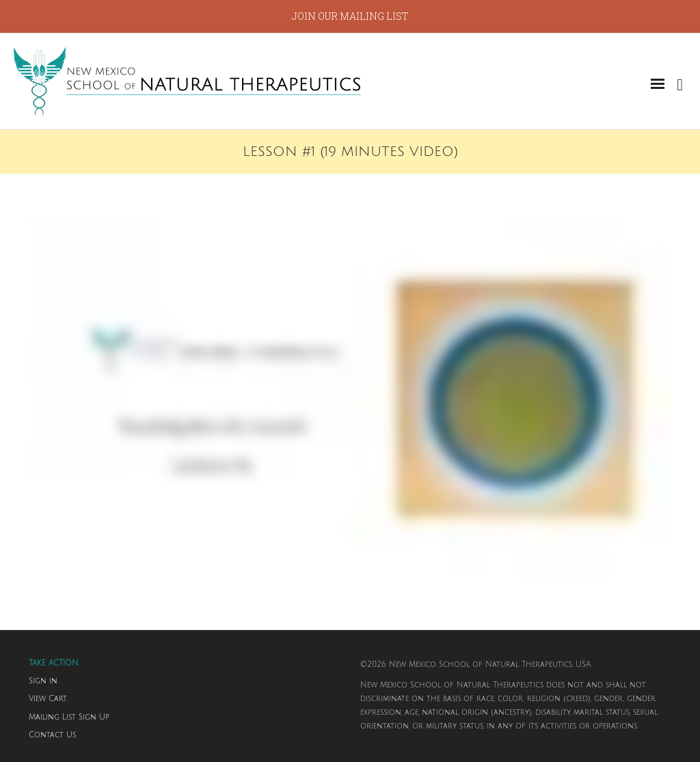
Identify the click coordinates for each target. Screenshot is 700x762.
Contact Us (52, 735)
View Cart (48, 699)
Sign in (43, 681)
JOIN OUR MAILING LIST (350, 16)
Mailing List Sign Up (69, 718)
